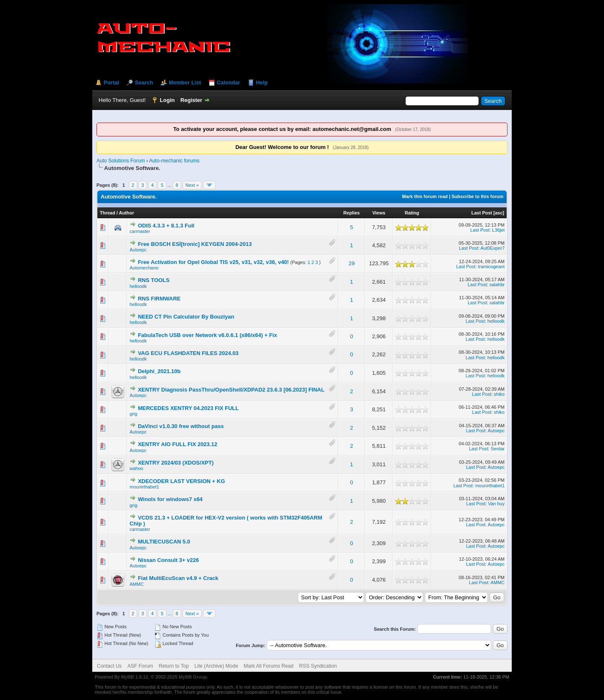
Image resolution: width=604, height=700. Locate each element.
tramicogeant (491, 266)
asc (499, 213)
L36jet (498, 230)
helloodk (138, 286)
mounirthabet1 (144, 487)
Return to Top (174, 666)
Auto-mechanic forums (174, 161)
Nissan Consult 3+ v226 (169, 560)
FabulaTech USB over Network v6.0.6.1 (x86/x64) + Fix (208, 335)
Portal (111, 82)
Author (126, 213)
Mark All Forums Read (269, 666)
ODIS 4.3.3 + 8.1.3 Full (166, 226)
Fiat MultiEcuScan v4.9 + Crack (178, 578)
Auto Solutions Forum (121, 161)
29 (351, 263)
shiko (499, 394)
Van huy (496, 504)
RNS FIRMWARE (159, 299)
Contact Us (109, 666)
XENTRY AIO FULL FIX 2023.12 (178, 444)
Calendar (229, 82)
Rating (412, 213)
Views (379, 213)
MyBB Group (193, 677)
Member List (185, 82)
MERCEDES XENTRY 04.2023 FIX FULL (189, 408)
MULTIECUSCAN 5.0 (164, 542)
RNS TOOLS (154, 280)
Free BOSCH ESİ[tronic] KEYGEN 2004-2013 (195, 244)
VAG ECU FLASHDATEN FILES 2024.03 (188, 353)
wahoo (136, 468)
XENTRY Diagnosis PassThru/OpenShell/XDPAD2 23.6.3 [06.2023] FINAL (231, 390)
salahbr (497, 285)
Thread (108, 213)
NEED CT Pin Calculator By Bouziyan (186, 317)
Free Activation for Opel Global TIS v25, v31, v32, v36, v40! (213, 262)
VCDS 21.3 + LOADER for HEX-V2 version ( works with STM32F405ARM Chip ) (226, 521)
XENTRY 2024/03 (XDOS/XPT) (176, 463)
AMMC (137, 584)
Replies (352, 213)
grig (133, 414)
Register (191, 100)
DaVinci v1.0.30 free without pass (181, 426)
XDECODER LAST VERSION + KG (182, 481)
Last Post (482, 213)
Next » (192, 185)
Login (167, 100)
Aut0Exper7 (493, 248)
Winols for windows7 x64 (170, 499)
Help (262, 82)
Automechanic (144, 268)
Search (144, 82)
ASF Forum (140, 666)
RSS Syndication (318, 666)
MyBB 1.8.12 (134, 677)
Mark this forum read (425, 196)
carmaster (140, 231)
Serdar (498, 449)
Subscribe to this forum (478, 196)
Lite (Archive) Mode (216, 666)
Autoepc (138, 250)
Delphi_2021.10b (159, 371)
